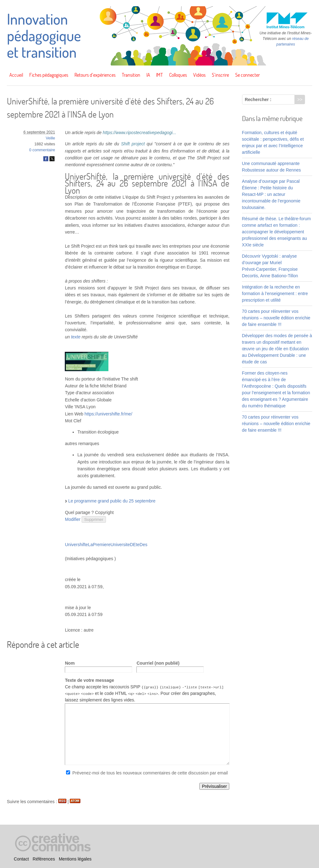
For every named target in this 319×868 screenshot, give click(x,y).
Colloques (178, 75)
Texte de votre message (89, 680)
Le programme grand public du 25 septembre (112, 501)
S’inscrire (220, 75)
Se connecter (248, 75)
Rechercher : (258, 99)
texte (76, 337)
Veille (50, 138)
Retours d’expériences (95, 75)
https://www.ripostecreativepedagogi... (140, 133)
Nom (70, 663)
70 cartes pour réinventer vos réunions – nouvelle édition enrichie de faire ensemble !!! (276, 318)
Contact (21, 859)
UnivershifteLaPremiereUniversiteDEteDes (106, 545)
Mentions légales (75, 859)
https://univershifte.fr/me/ (108, 414)
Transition (131, 75)
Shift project (133, 144)
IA (148, 75)
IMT (159, 75)
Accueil (16, 75)
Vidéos (199, 75)
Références (44, 859)
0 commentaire (42, 150)
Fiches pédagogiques (49, 75)
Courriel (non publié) (158, 663)
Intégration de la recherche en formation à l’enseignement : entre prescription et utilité (275, 293)
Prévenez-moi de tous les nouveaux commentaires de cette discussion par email (150, 773)
